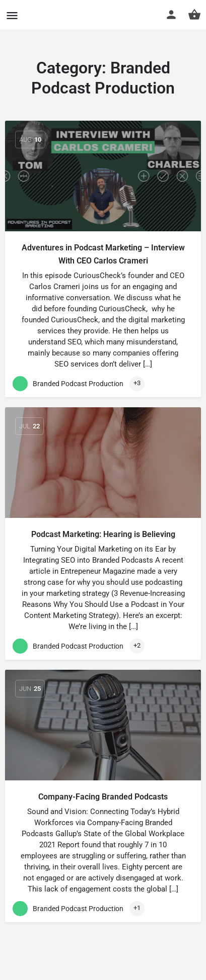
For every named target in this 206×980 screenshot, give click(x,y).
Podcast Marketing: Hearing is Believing (103, 534)
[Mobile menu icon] (12, 15)
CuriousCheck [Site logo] (67, 15)
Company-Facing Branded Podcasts (103, 797)
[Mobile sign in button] (171, 15)
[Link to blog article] (103, 176)
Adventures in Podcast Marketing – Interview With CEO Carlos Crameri (103, 254)
